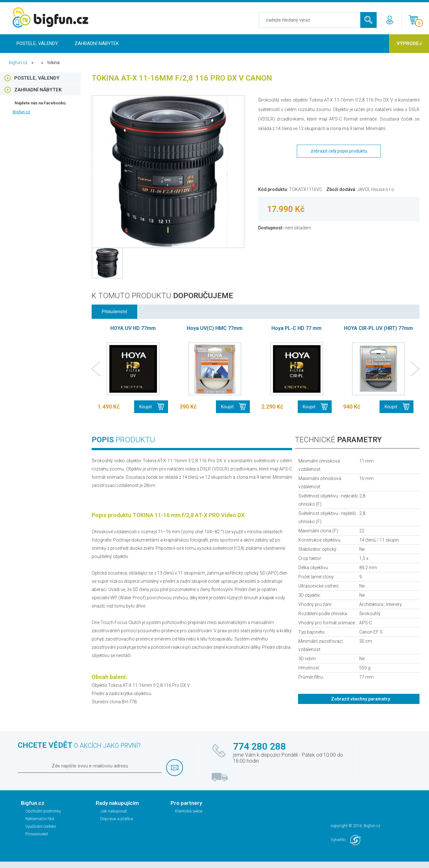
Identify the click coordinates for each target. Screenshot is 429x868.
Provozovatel (37, 834)
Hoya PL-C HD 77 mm (296, 328)
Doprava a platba (117, 819)
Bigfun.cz (21, 112)
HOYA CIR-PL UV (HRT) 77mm (378, 328)
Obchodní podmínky (43, 811)
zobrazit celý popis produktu (339, 151)
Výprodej (409, 43)
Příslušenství (114, 312)
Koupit (146, 407)
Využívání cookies (41, 826)
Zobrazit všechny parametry (361, 699)
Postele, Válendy (37, 43)
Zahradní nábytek (97, 43)
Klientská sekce (189, 811)
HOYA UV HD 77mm (133, 328)
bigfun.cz (18, 62)
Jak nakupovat (114, 811)
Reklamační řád (40, 819)
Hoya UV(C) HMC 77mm (215, 328)
